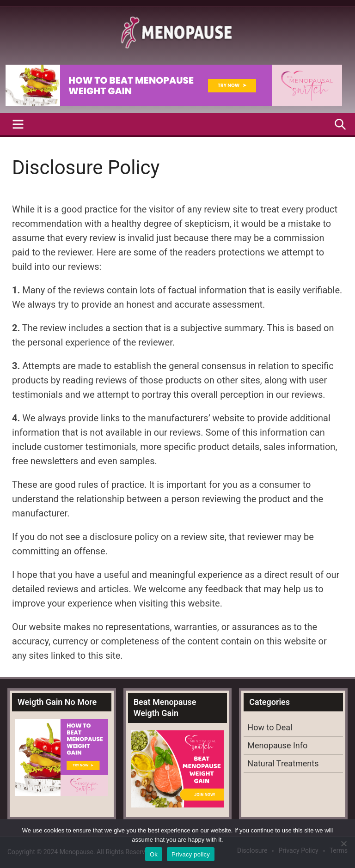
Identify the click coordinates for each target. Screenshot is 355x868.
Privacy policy (191, 854)
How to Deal (270, 727)
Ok (154, 854)
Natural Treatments (283, 763)
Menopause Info (277, 745)
